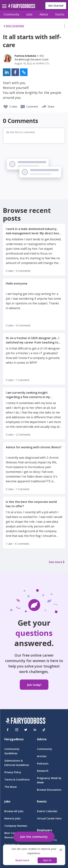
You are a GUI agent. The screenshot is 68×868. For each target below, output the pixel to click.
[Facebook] (8, 730)
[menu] (5, 3)
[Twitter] (26, 730)
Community (11, 14)
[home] (21, 7)
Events (60, 14)
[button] (65, 27)
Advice (44, 14)
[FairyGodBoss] (26, 721)
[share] (44, 106)
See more (57, 562)
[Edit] (65, 27)
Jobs (29, 14)
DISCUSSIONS (14, 26)
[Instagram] (17, 730)
